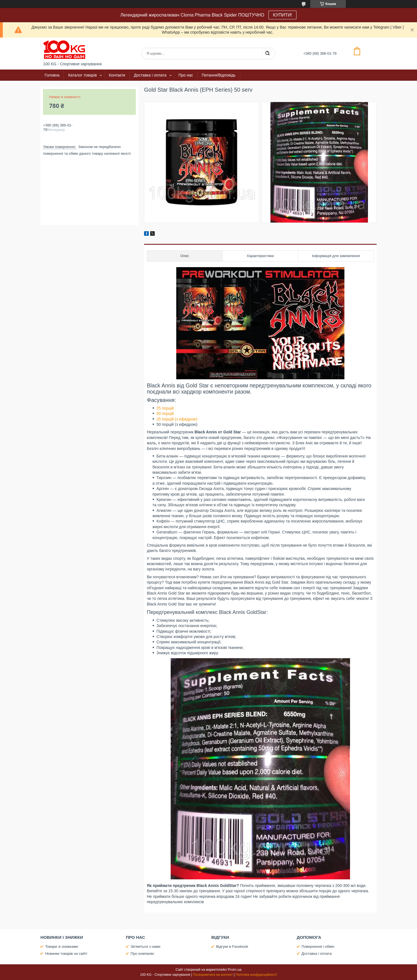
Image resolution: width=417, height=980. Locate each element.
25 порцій (165, 408)
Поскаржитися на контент (213, 975)
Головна (52, 75)
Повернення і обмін (318, 947)
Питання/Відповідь (219, 75)
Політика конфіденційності (256, 975)
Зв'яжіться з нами (145, 947)
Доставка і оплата (150, 75)
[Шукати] (267, 54)
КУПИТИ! (282, 15)
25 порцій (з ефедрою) (177, 419)
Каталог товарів (82, 75)
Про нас (186, 75)
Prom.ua (235, 969)
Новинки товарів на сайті (66, 954)
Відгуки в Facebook (232, 947)
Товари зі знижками (62, 947)
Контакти (117, 75)
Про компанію (142, 954)
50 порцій (165, 413)
